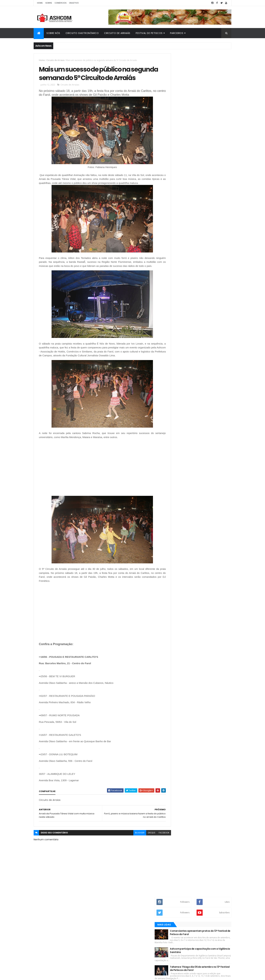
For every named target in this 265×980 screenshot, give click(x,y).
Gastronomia (179, 228)
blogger (132, 847)
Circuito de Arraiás (117, 33)
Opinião (216, 160)
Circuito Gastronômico (82, 33)
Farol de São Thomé (183, 211)
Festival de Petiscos (149, 33)
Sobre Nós (53, 33)
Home (40, 3)
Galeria (176, 223)
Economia (178, 200)
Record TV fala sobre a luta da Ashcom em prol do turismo (208, 143)
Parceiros (177, 33)
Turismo (177, 234)
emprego (177, 240)
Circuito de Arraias (55, 60)
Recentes (185, 160)
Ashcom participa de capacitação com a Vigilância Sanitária (208, 107)
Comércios (61, 3)
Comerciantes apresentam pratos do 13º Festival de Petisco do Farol (207, 89)
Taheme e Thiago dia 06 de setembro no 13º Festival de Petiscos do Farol (207, 125)
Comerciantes (180, 194)
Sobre (49, 3)
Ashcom (177, 177)
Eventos (177, 205)
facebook (156, 847)
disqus (144, 847)
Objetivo (74, 3)
